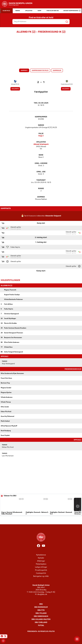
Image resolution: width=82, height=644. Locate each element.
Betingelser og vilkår (41, 576)
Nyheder (41, 558)
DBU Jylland (41, 613)
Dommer (41, 197)
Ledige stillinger (41, 567)
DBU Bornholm (41, 607)
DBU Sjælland (41, 622)
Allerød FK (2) (15, 84)
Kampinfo (24, 71)
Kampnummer (41, 117)
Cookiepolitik (41, 573)
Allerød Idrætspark (41, 144)
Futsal (41, 625)
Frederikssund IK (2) (67, 84)
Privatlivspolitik (41, 570)
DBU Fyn (41, 610)
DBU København (41, 616)
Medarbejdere (41, 564)
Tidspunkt (41, 180)
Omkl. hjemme (41, 163)
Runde (41, 189)
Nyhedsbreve (41, 555)
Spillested (41, 142)
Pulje (41, 134)
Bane (41, 155)
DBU (41, 604)
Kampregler (57, 71)
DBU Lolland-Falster (41, 619)
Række (41, 125)
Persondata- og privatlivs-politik (41, 631)
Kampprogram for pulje (40, 71)
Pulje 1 (41, 136)
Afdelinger (41, 561)
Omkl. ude (41, 172)
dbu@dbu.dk (42, 594)
